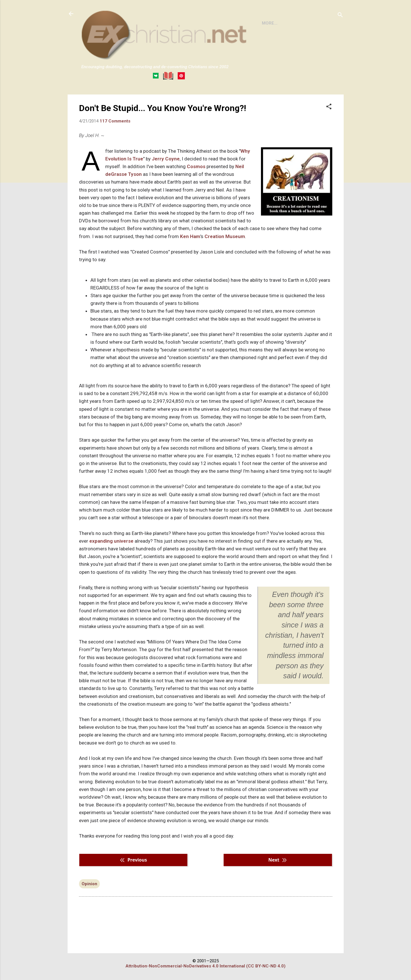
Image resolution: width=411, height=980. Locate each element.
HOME (92, 100)
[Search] (340, 16)
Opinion (89, 907)
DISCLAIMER (146, 100)
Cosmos (196, 190)
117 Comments (115, 144)
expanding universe (111, 564)
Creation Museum (225, 260)
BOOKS (116, 100)
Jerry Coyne (166, 182)
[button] (329, 130)
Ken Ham (190, 260)
